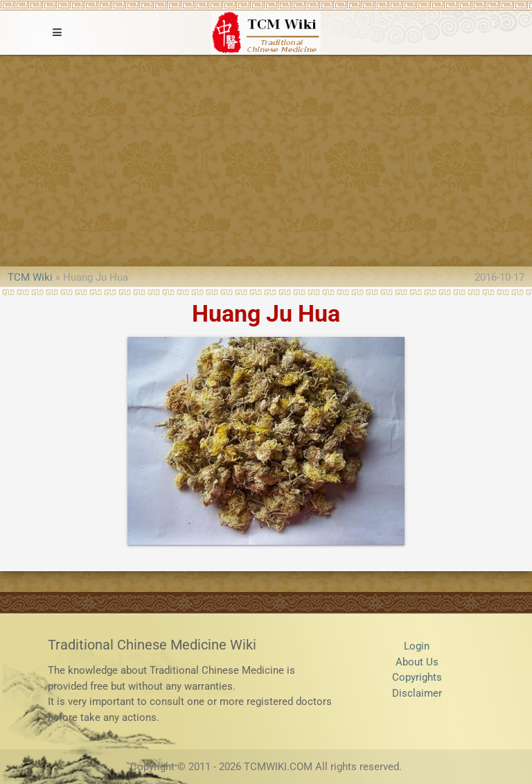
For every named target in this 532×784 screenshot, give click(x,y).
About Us (417, 662)
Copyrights (417, 677)
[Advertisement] (266, 159)
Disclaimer (417, 693)
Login (417, 646)
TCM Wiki (30, 277)
